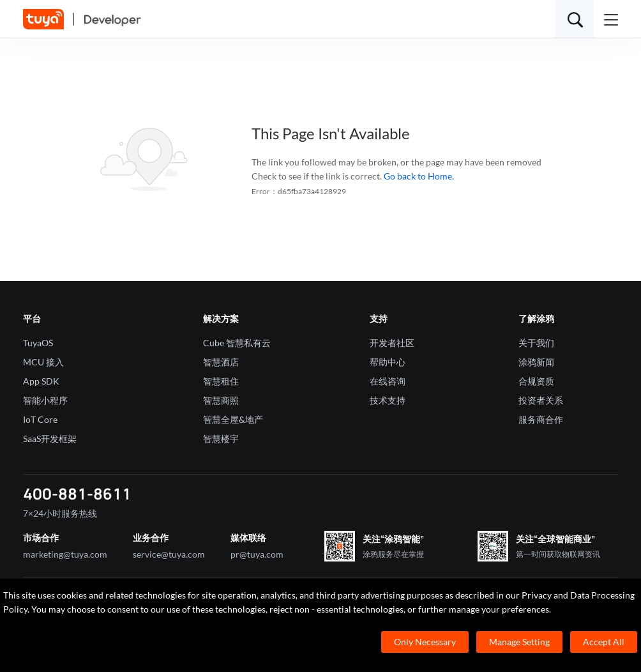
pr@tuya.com (257, 554)
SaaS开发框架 (50, 439)
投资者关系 (541, 400)
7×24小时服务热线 (60, 513)
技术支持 (388, 400)
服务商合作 (541, 419)
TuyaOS (38, 343)
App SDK (41, 381)
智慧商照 (221, 400)
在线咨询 (388, 381)
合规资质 (536, 381)
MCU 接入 (43, 362)
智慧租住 (221, 381)
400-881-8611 (77, 493)
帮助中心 (388, 362)
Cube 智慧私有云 (237, 343)
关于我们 (536, 343)
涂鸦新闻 (536, 362)
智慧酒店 (221, 362)
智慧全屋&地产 (233, 419)
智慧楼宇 (221, 439)
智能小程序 (45, 400)
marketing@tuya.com (65, 554)
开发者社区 (392, 343)
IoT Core (40, 419)
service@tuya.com (169, 554)
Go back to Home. (419, 176)
